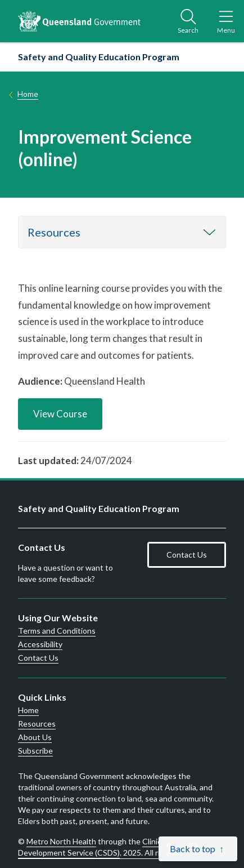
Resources (54, 232)
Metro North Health (61, 841)
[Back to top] (198, 849)
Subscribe (35, 751)
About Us (35, 737)
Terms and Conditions (57, 631)
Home (28, 94)
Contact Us (187, 555)
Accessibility (40, 644)
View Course (60, 414)
